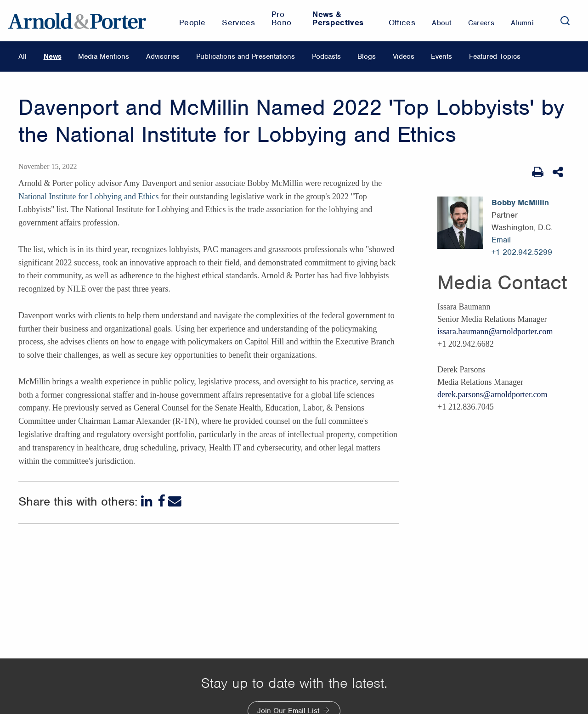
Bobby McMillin (520, 202)
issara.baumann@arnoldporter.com (495, 332)
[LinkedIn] (148, 501)
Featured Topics (495, 56)
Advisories (163, 56)
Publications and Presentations (246, 56)
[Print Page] (538, 172)
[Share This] (559, 172)
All (23, 56)
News (53, 56)
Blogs (367, 56)
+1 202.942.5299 (522, 252)
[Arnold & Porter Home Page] (77, 21)
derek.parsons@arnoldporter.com (492, 394)
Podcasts (326, 56)
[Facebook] (161, 501)
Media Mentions (104, 56)
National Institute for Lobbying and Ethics (88, 197)
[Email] (175, 501)
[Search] (565, 21)
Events (441, 56)
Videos (404, 56)
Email (501, 240)
